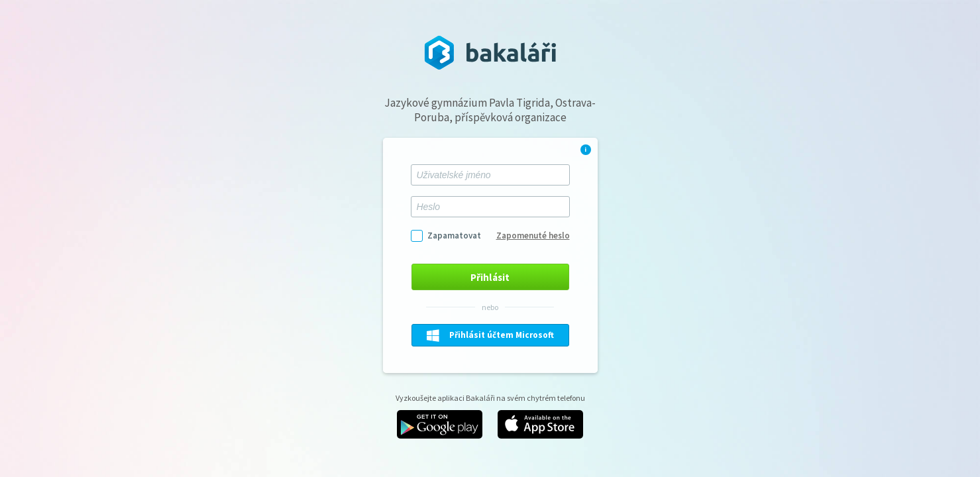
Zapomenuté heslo (533, 236)
